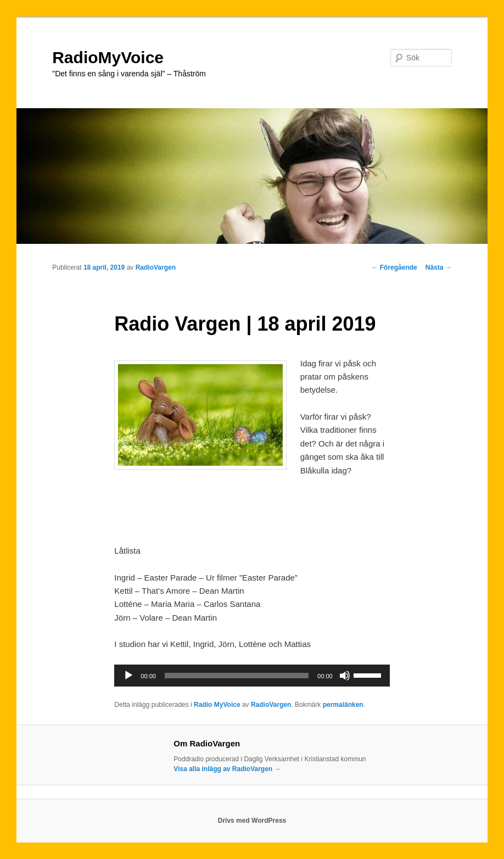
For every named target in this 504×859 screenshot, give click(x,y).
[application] (252, 676)
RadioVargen (156, 267)
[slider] (237, 676)
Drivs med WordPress (252, 821)
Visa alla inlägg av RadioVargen (227, 769)
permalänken (343, 705)
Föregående (394, 267)
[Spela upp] (128, 676)
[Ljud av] (345, 676)
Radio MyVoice (217, 705)
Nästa (439, 267)
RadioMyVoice (108, 57)
